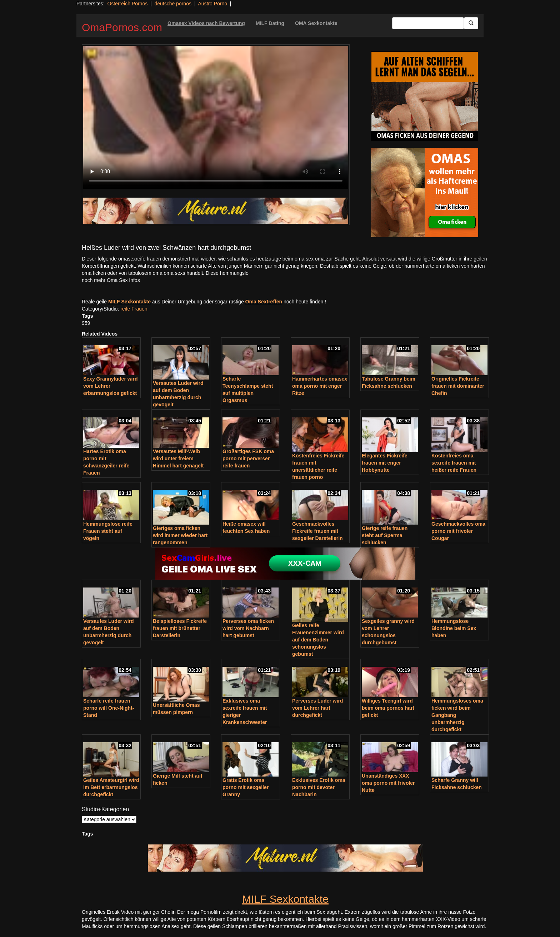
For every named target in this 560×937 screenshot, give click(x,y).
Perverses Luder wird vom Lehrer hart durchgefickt (317, 708)
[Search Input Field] (428, 23)
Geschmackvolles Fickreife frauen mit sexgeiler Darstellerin (317, 531)
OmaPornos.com (122, 27)
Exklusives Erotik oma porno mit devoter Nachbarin (319, 787)
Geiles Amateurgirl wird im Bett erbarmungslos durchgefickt (111, 787)
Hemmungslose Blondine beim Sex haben (454, 628)
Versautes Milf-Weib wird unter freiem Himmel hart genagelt (178, 458)
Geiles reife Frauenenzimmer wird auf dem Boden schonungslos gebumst (318, 640)
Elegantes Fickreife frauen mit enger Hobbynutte (385, 463)
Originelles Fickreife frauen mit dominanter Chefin (458, 386)
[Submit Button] (471, 23)
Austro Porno (212, 4)
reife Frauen (134, 309)
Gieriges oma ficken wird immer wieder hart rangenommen (180, 535)
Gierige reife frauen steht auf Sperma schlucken (385, 535)
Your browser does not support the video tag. (216, 117)
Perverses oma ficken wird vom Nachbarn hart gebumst (248, 628)
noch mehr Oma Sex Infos (111, 280)
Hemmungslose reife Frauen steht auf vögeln (108, 531)
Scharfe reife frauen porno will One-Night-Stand (109, 708)
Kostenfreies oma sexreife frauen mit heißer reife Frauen (454, 463)
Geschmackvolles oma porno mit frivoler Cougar (458, 531)
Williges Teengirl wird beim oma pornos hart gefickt (388, 708)
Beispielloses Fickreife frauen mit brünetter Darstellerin (180, 628)
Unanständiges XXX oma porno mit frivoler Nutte (388, 783)
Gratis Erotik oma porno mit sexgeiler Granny (246, 787)
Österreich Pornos (127, 4)
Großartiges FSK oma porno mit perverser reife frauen (248, 458)
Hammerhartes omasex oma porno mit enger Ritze (320, 386)
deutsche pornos (173, 4)
